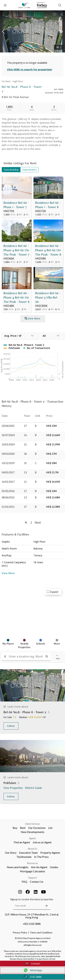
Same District (29, 170)
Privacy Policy (20, 933)
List (50, 828)
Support (32, 878)
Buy (15, 828)
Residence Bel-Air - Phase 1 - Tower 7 (16, 205)
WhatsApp (32, 970)
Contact (33, 964)
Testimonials (24, 857)
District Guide (34, 788)
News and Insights (18, 867)
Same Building (11, 170)
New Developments (33, 832)
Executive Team (28, 853)
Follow (11, 726)
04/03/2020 (8, 454)
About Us (32, 849)
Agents (32, 838)
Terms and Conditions (41, 933)
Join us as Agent (42, 842)
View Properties (13, 788)
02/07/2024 (8, 435)
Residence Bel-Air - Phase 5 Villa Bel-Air (48, 297)
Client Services (32, 824)
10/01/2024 (8, 444)
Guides (54, 867)
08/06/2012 (8, 497)
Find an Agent (22, 842)
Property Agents (50, 853)
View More (8, 573)
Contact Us (37, 882)
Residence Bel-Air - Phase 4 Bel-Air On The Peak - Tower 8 (48, 250)
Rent (23, 828)
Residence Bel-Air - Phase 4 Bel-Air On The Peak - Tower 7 (16, 250)
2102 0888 (32, 977)
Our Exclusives (37, 828)
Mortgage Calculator (33, 871)
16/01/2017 (8, 482)
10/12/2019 (8, 463)
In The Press (41, 857)
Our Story (11, 853)
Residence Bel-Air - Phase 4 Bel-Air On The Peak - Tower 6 (16, 297)
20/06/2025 (8, 426)
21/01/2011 (8, 507)
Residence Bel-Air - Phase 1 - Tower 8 (48, 205)
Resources (32, 863)
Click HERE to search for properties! (29, 69)
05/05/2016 (8, 491)
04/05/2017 (8, 472)
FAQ (24, 882)
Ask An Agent (39, 867)
